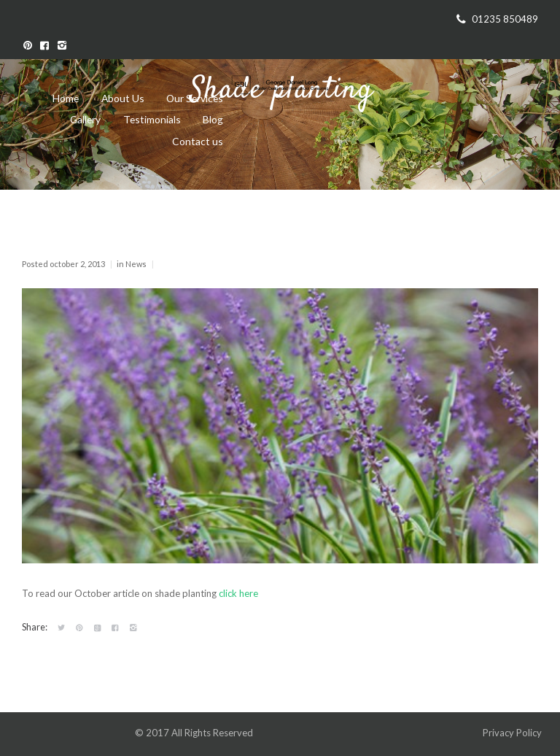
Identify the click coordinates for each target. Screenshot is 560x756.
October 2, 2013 (77, 264)
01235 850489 (505, 19)
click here (238, 593)
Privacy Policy (513, 733)
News (136, 264)
